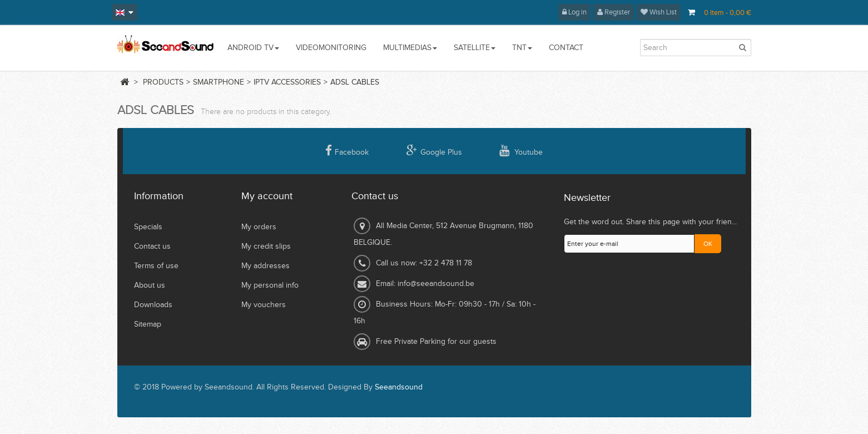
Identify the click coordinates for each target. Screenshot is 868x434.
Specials (148, 227)
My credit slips (266, 246)
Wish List (659, 12)
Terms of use (156, 266)
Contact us (152, 246)
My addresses (266, 266)
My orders (259, 227)
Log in (574, 12)
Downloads (153, 305)
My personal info (270, 285)
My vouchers (264, 305)
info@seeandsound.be (436, 284)
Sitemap (148, 324)
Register (614, 12)
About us (150, 285)
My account (267, 196)
